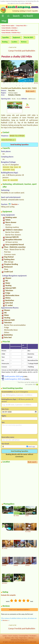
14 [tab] (23, 85)
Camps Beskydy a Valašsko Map (11, 33)
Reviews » (6, 620)
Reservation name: (8, 437)
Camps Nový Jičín (21, 26)
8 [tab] (26, 83)
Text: (3, 422)
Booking (5, 42)
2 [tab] (7, 83)
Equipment (16, 37)
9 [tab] (29, 83)
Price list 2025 (28, 37)
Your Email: (5, 444)
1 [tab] (4, 83)
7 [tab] (23, 83)
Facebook (33, 636)
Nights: (4, 416)
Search (16, 16)
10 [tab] (32, 83)
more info (28, 3)
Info (13, 638)
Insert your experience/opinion (20, 609)
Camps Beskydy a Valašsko (9, 28)
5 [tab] (16, 83)
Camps (5, 636)
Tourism (14, 204)
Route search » (31, 91)
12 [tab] (16, 85)
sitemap (31, 638)
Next (37, 72)
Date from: (5, 409)
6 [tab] (20, 83)
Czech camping (13, 636)
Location (14, 42)
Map (4, 21)
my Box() (28, 16)
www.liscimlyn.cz (8, 140)
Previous (2, 72)
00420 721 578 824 (17, 136)
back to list (13, 47)
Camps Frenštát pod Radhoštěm (22, 51)
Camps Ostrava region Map (9, 30)
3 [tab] (10, 83)
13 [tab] (20, 85)
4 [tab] (13, 83)
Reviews (24, 42)
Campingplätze (24, 636)
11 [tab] (35, 83)
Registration (23, 638)
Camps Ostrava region (8, 26)
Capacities (5, 37)
